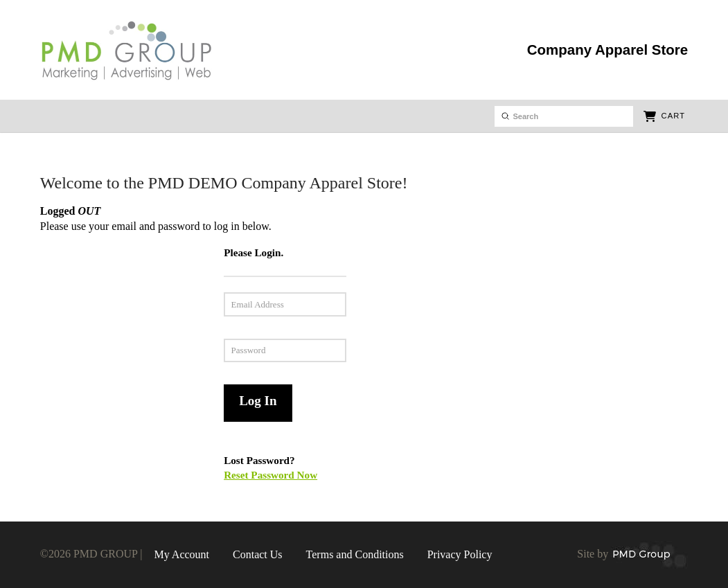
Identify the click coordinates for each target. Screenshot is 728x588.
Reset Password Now (270, 475)
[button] (664, 116)
